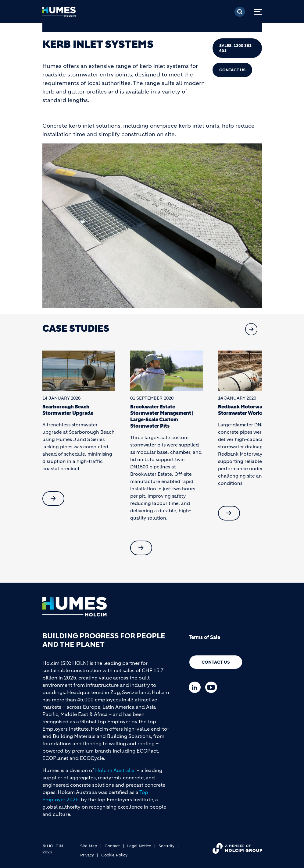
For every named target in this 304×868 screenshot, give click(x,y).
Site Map (89, 846)
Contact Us (232, 70)
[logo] (59, 14)
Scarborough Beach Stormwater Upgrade (68, 410)
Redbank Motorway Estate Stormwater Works (250, 410)
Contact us (216, 662)
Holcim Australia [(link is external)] (115, 770)
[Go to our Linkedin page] (196, 687)
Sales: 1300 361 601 (235, 48)
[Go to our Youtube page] (213, 687)
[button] (251, 329)
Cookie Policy (114, 855)
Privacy (87, 855)
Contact (112, 846)
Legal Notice (139, 846)
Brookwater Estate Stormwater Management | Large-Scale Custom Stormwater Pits (162, 416)
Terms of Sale (204, 637)
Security (166, 846)
